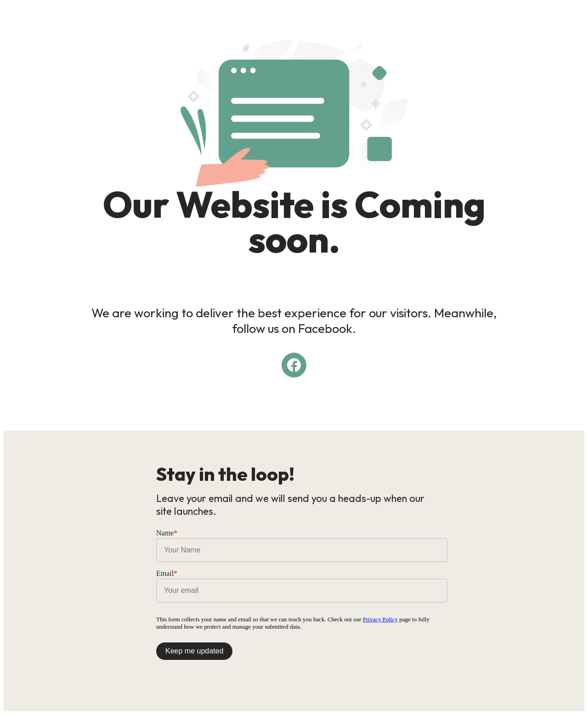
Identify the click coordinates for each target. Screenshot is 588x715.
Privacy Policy (380, 619)
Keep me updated (194, 651)
